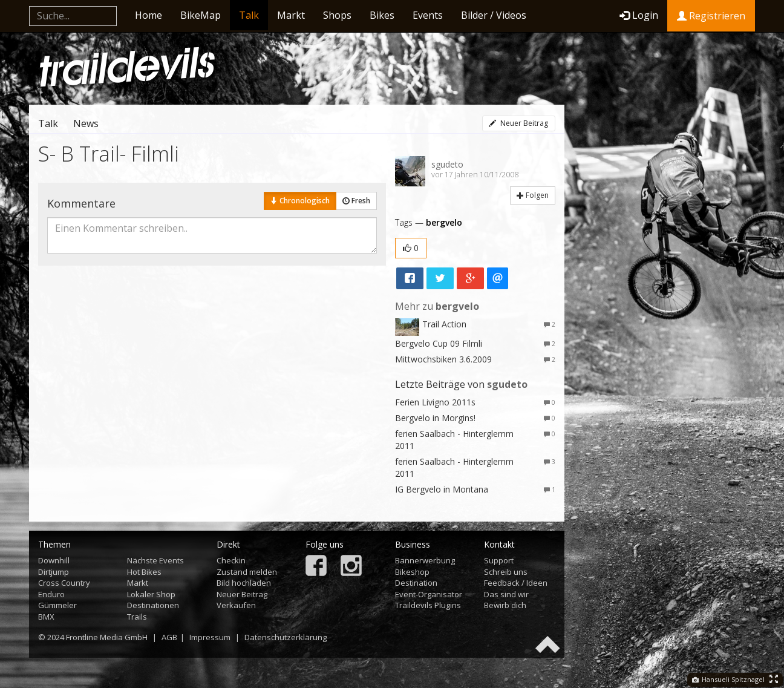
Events (428, 15)
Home (149, 15)
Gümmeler (57, 605)
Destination (416, 583)
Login (639, 15)
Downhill (54, 560)
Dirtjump (54, 572)
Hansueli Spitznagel (728, 679)
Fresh (356, 201)
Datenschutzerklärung (286, 637)
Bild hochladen (244, 583)
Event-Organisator (429, 594)
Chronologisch (300, 201)
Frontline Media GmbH (107, 637)
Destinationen (153, 605)
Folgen (533, 195)
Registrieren (711, 16)
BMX (46, 617)
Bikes (382, 15)
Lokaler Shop (151, 594)
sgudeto (447, 164)
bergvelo (444, 222)
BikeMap (201, 15)
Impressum (210, 637)
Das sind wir (506, 594)
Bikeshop (412, 572)
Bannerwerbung (425, 560)
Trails (137, 617)
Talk (249, 15)
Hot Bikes (144, 572)
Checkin (231, 560)
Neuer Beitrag (518, 123)
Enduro (51, 594)
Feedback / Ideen (516, 583)
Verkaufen (236, 605)
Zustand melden (247, 572)
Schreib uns (506, 572)
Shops (337, 15)
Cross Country (64, 583)
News (86, 123)
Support (499, 560)
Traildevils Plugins (428, 605)
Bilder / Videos (494, 15)
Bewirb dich (505, 605)
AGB (169, 637)
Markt (291, 15)
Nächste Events (155, 560)
